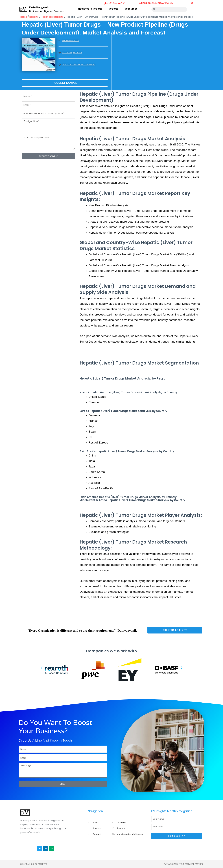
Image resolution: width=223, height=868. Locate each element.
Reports (113, 9)
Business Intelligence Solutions (47, 11)
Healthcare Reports (90, 9)
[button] (42, 668)
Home (24, 17)
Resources (131, 9)
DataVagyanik (39, 7)
